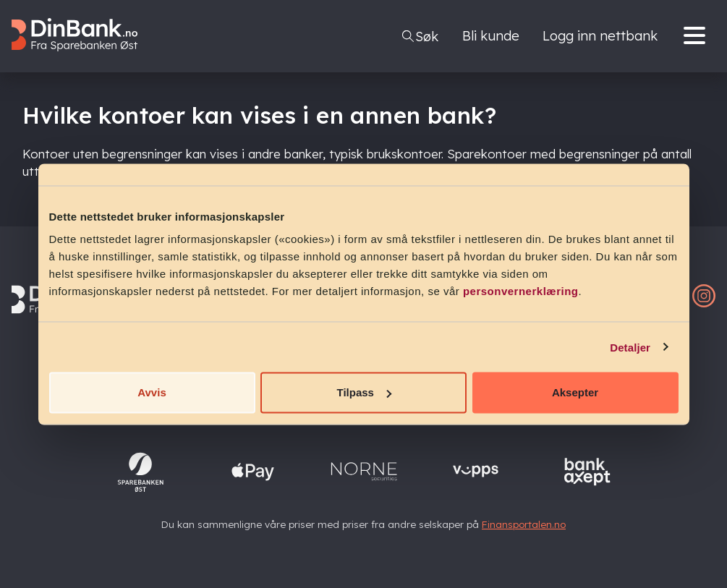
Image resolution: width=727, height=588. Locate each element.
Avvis (152, 392)
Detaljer (630, 347)
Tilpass (364, 392)
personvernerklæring (521, 291)
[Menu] (698, 37)
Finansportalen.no (524, 524)
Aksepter (575, 392)
